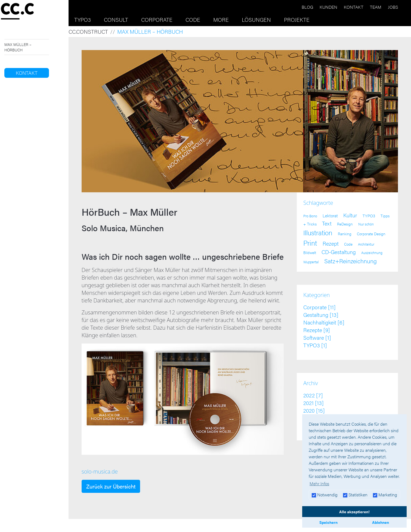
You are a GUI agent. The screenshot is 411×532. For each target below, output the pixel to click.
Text (327, 223)
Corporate (157, 19)
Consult (116, 19)
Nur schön (366, 224)
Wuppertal (311, 262)
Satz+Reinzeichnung (350, 261)
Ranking (345, 234)
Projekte (297, 19)
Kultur (350, 215)
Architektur (366, 244)
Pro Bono (310, 216)
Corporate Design (371, 234)
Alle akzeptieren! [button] (354, 512)
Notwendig (325, 495)
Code (193, 19)
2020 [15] (314, 410)
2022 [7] (313, 395)
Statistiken (355, 495)
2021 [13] (313, 403)
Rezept (331, 243)
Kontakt (354, 7)
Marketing (385, 495)
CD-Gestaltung (339, 252)
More (221, 19)
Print (310, 243)
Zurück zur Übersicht (111, 486)
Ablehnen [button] (381, 522)
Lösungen (256, 19)
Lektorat (330, 216)
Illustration (318, 232)
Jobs (393, 7)
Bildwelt (310, 253)
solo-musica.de (100, 471)
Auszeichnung (372, 253)
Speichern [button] (328, 522)
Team (376, 7)
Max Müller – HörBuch (18, 47)
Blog (307, 7)
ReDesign (345, 224)
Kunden (328, 7)
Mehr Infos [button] (319, 483)
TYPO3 (83, 19)
